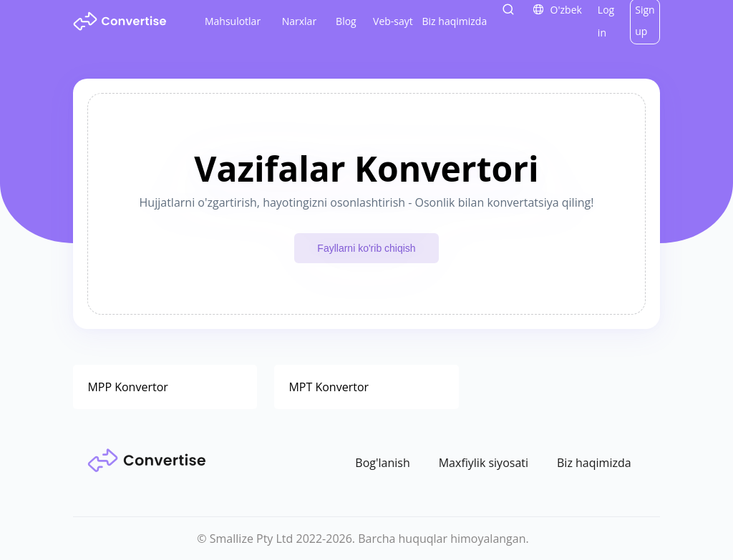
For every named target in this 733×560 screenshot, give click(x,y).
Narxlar (299, 21)
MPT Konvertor (329, 387)
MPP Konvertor (127, 387)
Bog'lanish (382, 463)
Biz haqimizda (455, 21)
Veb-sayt (393, 21)
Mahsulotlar (233, 21)
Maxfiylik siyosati (484, 463)
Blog (346, 21)
